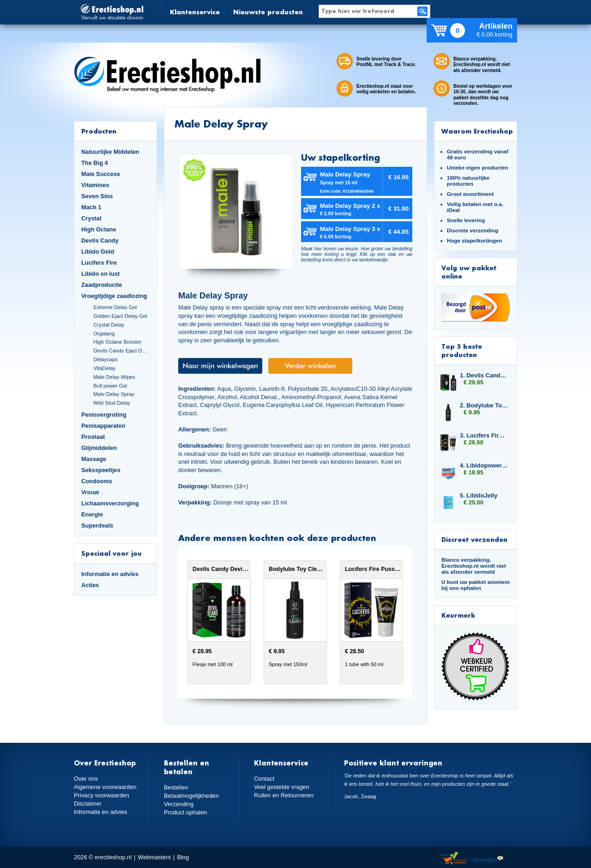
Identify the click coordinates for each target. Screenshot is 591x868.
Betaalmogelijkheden (191, 796)
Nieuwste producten (268, 12)
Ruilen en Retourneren (284, 795)
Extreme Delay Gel (115, 307)
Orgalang (104, 334)
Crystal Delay (109, 325)
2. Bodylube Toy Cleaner (484, 405)
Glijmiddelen (99, 448)
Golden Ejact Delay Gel (120, 316)
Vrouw (90, 492)
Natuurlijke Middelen (110, 152)
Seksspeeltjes (101, 470)
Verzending (179, 804)
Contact (264, 779)
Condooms (97, 481)
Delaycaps (105, 359)
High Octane (99, 229)
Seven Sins (97, 196)
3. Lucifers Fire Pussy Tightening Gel (484, 435)
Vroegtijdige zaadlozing (114, 296)
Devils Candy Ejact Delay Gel (121, 351)
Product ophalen (185, 812)
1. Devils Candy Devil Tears (484, 375)
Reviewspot (488, 859)
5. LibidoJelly (479, 495)
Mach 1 (91, 207)
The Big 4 (95, 163)
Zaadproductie (102, 285)
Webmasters (154, 857)
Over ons (86, 779)
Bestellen (176, 787)
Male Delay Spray (114, 394)
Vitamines (95, 185)
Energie (92, 514)
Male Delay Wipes (114, 377)
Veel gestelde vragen (282, 787)
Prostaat (93, 437)
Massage (94, 459)
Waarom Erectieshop (477, 131)
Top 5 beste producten (462, 350)
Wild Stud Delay (112, 403)
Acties (90, 585)
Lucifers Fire (99, 263)
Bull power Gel (110, 386)
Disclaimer (88, 804)
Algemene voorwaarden (105, 787)
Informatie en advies (110, 574)
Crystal (91, 218)
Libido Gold (98, 252)
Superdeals (97, 525)
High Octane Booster (117, 342)
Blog (183, 857)
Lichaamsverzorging (110, 503)
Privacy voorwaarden (102, 795)
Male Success (101, 174)
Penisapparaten (103, 426)
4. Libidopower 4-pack (484, 465)
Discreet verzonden (474, 539)
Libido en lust (100, 274)
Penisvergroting (104, 415)
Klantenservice (195, 12)
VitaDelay (104, 368)
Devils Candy (100, 240)
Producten (99, 131)
